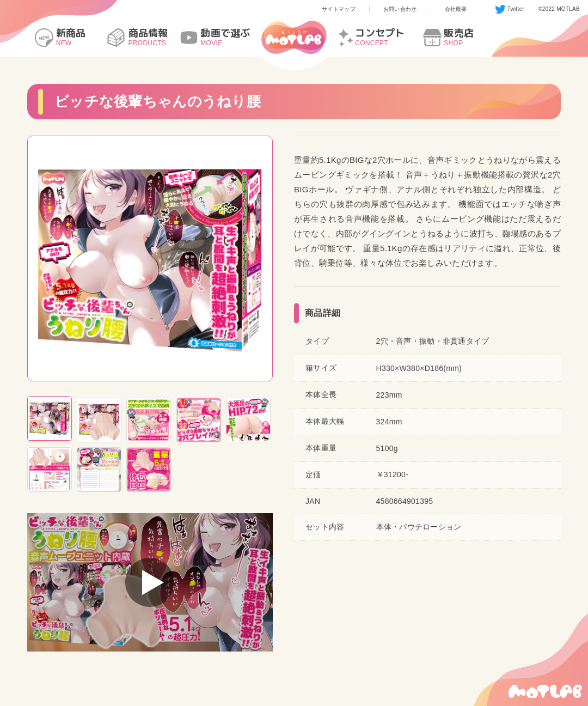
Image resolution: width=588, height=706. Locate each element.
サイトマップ (339, 9)
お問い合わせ (400, 9)
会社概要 (456, 9)
